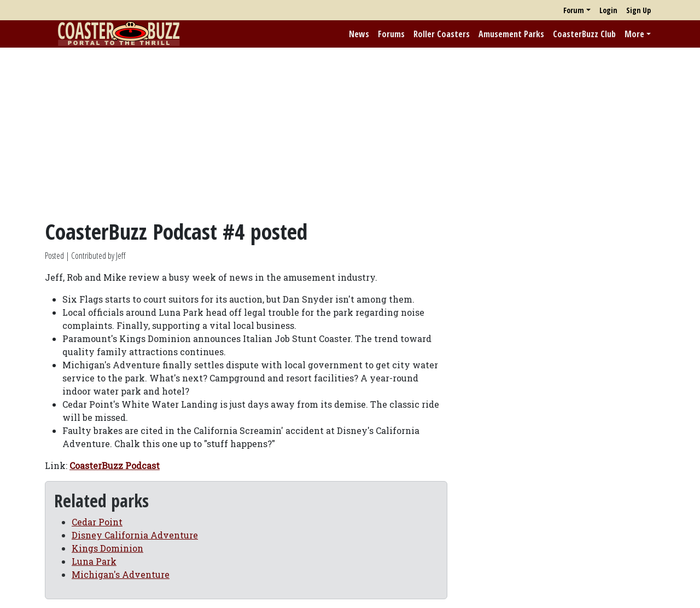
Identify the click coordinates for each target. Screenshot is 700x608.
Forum (574, 10)
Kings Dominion (107, 548)
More (634, 34)
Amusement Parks (511, 34)
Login (608, 10)
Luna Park (94, 561)
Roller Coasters (442, 34)
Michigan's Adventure (121, 574)
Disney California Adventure (135, 535)
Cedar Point (97, 522)
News (359, 34)
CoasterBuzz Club (584, 34)
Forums (391, 34)
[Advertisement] (350, 133)
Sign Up (638, 10)
